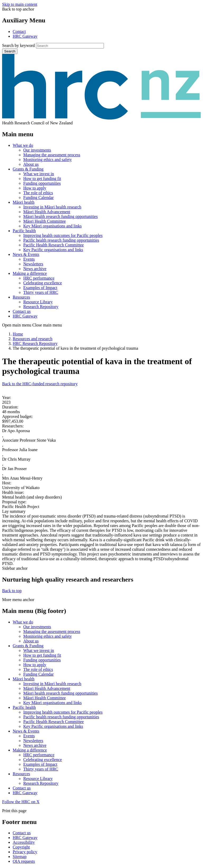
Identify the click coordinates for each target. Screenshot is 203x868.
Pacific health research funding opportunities (61, 240)
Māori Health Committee (45, 221)
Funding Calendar (38, 198)
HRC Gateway (25, 36)
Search (10, 51)
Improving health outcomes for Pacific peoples (63, 235)
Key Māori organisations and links (52, 226)
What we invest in (39, 174)
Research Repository (41, 307)
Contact (19, 31)
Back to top (12, 591)
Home (18, 334)
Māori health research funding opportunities (61, 216)
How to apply (35, 188)
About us (31, 164)
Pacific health (24, 231)
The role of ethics (38, 193)
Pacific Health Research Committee (54, 245)
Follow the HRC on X (21, 802)
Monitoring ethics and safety (48, 160)
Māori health (24, 202)
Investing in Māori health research (52, 207)
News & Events (26, 254)
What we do (23, 145)
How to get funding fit (42, 179)
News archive (35, 269)
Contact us (22, 311)
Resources (21, 297)
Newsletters (33, 264)
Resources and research (33, 339)
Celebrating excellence (43, 283)
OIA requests (24, 861)
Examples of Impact (40, 288)
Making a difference (30, 273)
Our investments (37, 150)
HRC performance (39, 278)
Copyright (21, 847)
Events (29, 259)
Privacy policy (25, 852)
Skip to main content (20, 4)
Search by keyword (19, 45)
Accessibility (24, 842)
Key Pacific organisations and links (53, 250)
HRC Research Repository (35, 343)
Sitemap (20, 857)
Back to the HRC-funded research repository (40, 384)
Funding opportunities (42, 183)
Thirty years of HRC (41, 292)
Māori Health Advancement (47, 212)
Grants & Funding (28, 169)
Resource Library (38, 302)
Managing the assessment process (52, 155)
